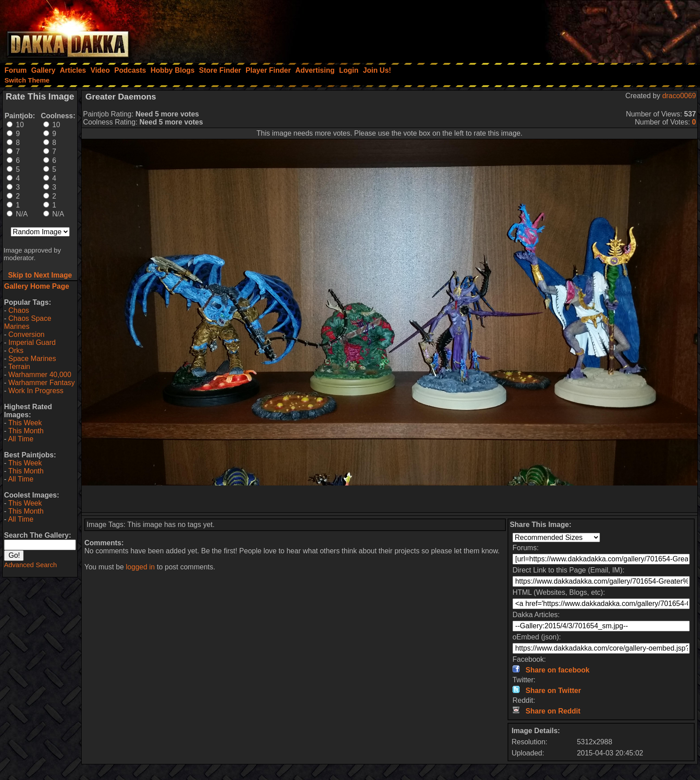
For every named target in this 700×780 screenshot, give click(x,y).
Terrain (19, 367)
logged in (140, 567)
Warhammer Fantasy (42, 383)
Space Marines (32, 359)
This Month (26, 431)
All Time (21, 439)
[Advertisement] (580, 29)
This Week (25, 423)
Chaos (19, 310)
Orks (16, 351)
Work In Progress (36, 391)
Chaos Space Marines (28, 322)
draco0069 (679, 96)
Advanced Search (30, 565)
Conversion (27, 334)
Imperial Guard (32, 342)
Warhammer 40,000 (40, 375)
